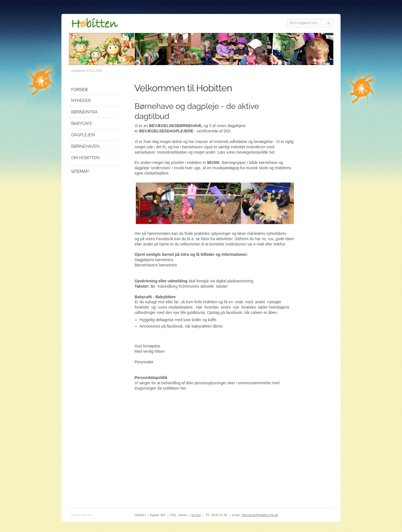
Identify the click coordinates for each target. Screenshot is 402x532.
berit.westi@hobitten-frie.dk (260, 515)
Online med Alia (82, 515)
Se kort (196, 515)
